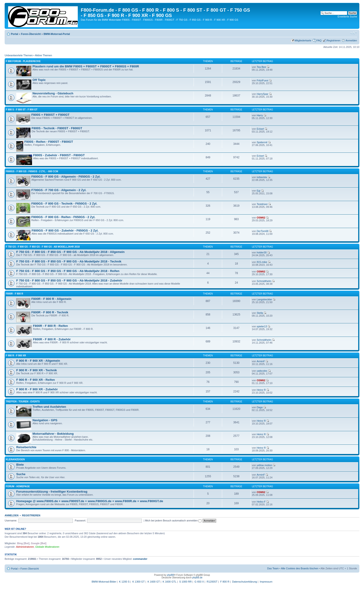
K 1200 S (124, 582)
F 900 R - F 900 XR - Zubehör (37, 389)
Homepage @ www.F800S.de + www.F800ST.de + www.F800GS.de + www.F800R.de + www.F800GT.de (90, 501)
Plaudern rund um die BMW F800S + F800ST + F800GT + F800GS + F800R (86, 66)
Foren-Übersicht (31, 34)
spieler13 (262, 326)
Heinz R (261, 390)
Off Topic (39, 80)
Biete (20, 465)
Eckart (260, 129)
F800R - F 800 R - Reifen (50, 326)
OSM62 (261, 218)
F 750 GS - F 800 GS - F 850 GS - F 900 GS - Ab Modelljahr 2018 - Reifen (68, 271)
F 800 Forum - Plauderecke (23, 61)
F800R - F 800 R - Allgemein (51, 299)
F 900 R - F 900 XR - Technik (37, 370)
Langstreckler (264, 299)
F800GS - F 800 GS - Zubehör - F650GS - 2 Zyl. (65, 230)
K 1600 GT (154, 582)
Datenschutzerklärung (245, 582)
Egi (259, 191)
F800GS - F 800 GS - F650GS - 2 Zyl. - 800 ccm (32, 171)
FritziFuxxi (263, 80)
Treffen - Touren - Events (23, 402)
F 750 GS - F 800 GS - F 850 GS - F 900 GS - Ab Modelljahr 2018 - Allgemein (70, 252)
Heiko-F (261, 502)
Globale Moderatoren (47, 547)
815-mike (262, 262)
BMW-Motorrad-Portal (57, 34)
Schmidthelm (264, 281)
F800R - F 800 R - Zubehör (52, 339)
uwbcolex (262, 371)
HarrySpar (263, 94)
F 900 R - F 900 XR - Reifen (36, 380)
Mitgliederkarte (303, 40)
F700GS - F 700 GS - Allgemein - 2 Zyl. (59, 190)
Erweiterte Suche (347, 17)
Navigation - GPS (45, 420)
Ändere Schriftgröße (354, 33)
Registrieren (333, 40)
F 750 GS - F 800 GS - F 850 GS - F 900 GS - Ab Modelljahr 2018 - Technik (69, 261)
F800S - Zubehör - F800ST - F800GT (59, 155)
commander (140, 559)
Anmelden (351, 40)
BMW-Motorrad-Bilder (104, 582)
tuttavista (262, 177)
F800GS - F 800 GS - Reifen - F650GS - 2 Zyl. (63, 217)
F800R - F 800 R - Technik (50, 312)
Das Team (273, 568)
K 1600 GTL (170, 582)
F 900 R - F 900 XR (16, 356)
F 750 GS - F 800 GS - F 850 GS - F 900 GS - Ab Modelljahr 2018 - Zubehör (69, 280)
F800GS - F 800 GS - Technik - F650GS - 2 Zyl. (64, 204)
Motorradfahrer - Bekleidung (53, 434)
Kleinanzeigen (15, 459)
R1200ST (212, 582)
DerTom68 (263, 231)
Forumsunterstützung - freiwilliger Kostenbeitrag (52, 492)
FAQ (319, 40)
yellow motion (265, 465)
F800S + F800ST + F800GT (50, 115)
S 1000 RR (185, 582)
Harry (260, 115)
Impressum (266, 582)
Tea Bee (261, 67)
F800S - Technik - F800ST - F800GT (57, 128)
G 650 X (199, 582)
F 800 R (225, 582)
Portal (15, 34)
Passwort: (80, 520)
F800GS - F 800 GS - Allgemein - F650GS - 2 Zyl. (66, 177)
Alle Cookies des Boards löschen (300, 568)
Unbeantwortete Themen (19, 55)
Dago (260, 407)
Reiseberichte (26, 447)
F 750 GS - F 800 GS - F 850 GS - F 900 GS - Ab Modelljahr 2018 (43, 247)
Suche (21, 474)
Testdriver (262, 204)
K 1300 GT (138, 582)
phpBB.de (197, 578)
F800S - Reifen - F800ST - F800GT (49, 142)
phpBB (170, 575)
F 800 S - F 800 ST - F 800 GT (22, 110)
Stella (260, 313)
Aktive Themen (44, 55)
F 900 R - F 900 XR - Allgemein (38, 361)
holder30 (262, 252)
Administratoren (25, 547)
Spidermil (262, 142)
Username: (11, 520)
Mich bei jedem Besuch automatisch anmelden (173, 520)
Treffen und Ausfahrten (49, 407)
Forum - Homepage (18, 486)
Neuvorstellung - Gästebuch (53, 93)
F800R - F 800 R (14, 294)
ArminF (261, 361)
